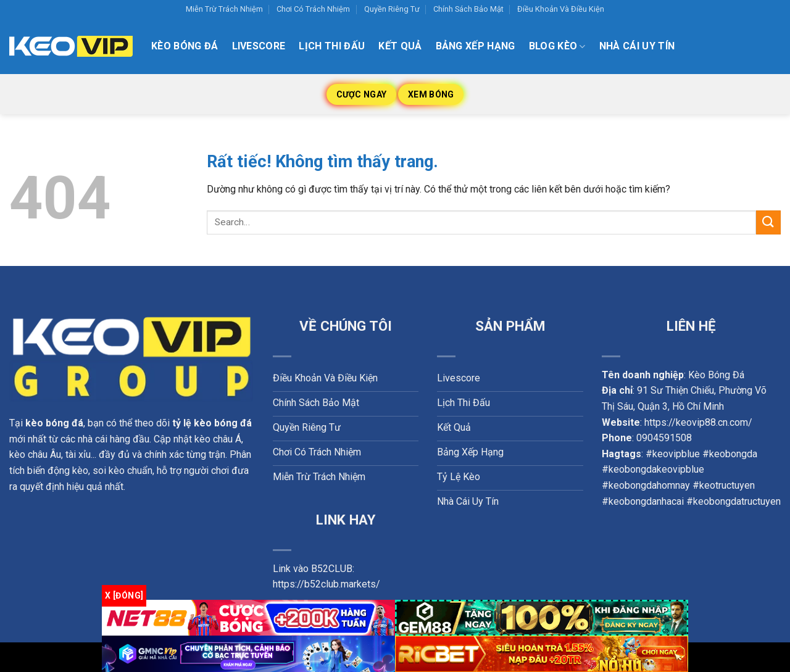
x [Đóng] (124, 595)
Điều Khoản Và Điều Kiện (561, 9)
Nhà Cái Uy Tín (637, 46)
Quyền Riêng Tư (392, 9)
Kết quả (400, 46)
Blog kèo (557, 46)
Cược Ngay (362, 94)
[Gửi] (768, 222)
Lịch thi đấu (332, 46)
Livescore (259, 46)
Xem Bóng (431, 94)
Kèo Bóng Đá (185, 46)
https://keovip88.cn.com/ (698, 422)
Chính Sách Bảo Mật (468, 9)
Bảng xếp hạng (476, 46)
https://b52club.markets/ (326, 584)
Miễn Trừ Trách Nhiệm (224, 9)
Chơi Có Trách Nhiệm (313, 9)
